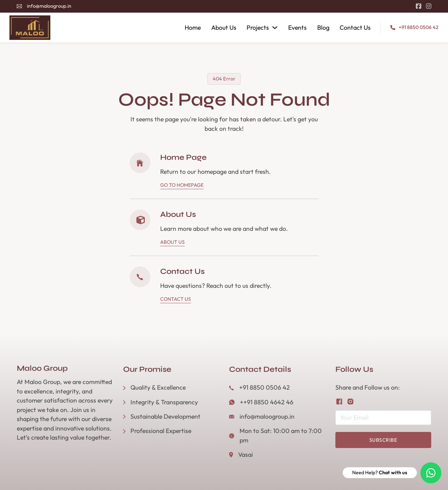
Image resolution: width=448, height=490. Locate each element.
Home (193, 27)
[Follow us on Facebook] (339, 402)
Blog (323, 27)
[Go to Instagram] (429, 6)
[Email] (383, 418)
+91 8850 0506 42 (419, 27)
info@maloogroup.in (49, 6)
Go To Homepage (182, 185)
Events (297, 27)
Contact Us (355, 27)
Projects (258, 27)
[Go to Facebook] (418, 6)
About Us (224, 27)
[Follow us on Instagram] (350, 402)
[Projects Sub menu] (275, 28)
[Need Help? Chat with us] (431, 473)
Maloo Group (42, 368)
